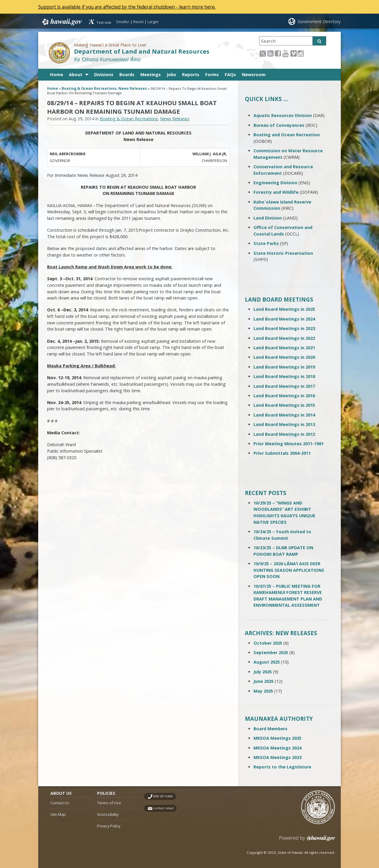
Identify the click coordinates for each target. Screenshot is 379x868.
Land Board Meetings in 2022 (284, 338)
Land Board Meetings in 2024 (284, 319)
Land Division (268, 218)
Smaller (123, 22)
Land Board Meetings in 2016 (284, 396)
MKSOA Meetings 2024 (277, 748)
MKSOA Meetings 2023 (277, 757)
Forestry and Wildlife (276, 192)
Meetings (151, 75)
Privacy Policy (109, 826)
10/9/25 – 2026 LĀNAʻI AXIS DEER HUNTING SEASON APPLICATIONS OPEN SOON (289, 570)
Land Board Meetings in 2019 (284, 367)
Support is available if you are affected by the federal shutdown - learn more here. (129, 7)
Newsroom (254, 75)
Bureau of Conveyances (279, 125)
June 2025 (264, 681)
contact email (163, 808)
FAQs (230, 75)
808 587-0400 (163, 796)
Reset (138, 22)
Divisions (104, 75)
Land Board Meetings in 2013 (284, 424)
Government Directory (319, 21)
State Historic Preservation (283, 253)
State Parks (266, 243)
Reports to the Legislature (282, 767)
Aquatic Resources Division (283, 115)
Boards (127, 75)
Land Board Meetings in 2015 (284, 405)
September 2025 (271, 652)
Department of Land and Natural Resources (142, 51)
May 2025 (263, 691)
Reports (191, 75)
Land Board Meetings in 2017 (284, 386)
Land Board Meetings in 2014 (284, 415)
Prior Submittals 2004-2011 (282, 453)
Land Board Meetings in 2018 (284, 376)
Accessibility (108, 814)
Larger (153, 22)
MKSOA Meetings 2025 (277, 738)
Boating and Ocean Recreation (287, 135)
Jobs (171, 75)
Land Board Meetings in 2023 (284, 328)
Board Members (270, 729)
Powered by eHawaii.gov (307, 841)
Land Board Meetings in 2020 (284, 357)
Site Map (58, 814)
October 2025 (268, 643)
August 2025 (267, 662)
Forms (212, 75)
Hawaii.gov (61, 22)
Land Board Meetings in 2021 (284, 348)
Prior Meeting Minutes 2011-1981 (289, 444)
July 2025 (263, 672)
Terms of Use (109, 803)
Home (57, 75)
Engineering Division (275, 183)
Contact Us (60, 803)
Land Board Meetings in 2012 (284, 434)
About (76, 75)
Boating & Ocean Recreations (89, 88)
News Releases (133, 88)
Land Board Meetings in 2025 (284, 309)
